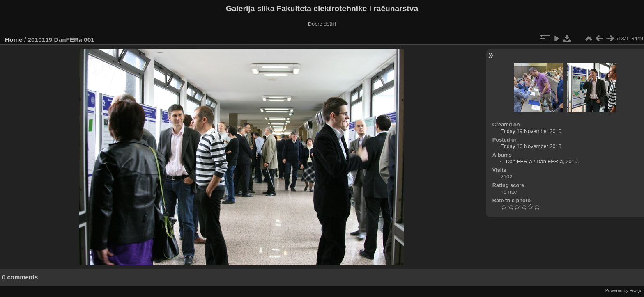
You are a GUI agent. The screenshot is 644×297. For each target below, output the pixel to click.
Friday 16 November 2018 (531, 146)
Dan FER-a (519, 161)
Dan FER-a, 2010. (558, 161)
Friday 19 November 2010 (531, 131)
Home (14, 40)
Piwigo (636, 290)
